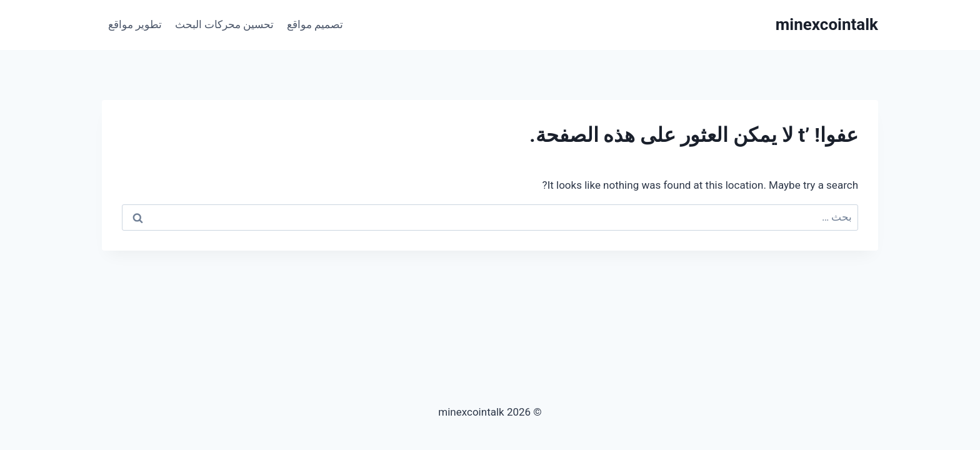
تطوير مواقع (135, 24)
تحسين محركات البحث (224, 24)
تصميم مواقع (315, 24)
